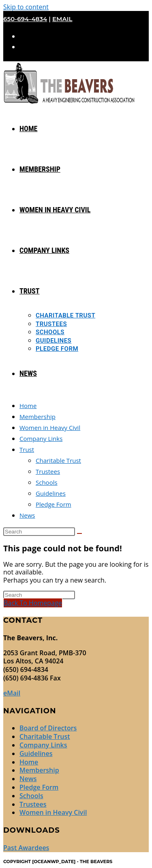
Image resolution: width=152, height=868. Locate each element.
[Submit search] (79, 533)
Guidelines (51, 493)
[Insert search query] (39, 532)
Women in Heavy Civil (50, 428)
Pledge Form (54, 504)
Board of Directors (48, 728)
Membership (37, 417)
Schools (47, 482)
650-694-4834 (25, 19)
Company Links (41, 438)
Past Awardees (26, 848)
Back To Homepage (33, 603)
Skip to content (26, 7)
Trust (27, 449)
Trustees (48, 471)
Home (28, 406)
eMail (62, 19)
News (27, 515)
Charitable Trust (58, 460)
